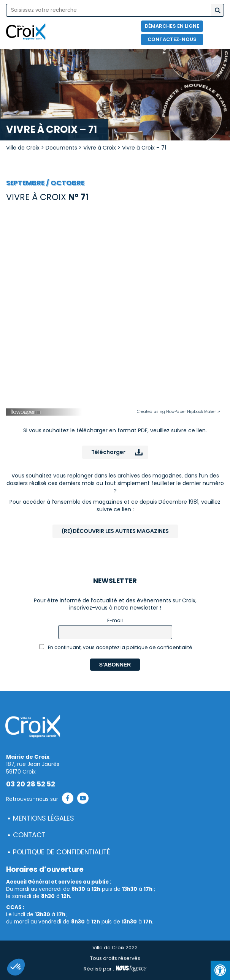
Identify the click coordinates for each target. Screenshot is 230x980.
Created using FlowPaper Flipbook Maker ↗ (178, 412)
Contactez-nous (172, 39)
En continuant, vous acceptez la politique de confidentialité (116, 647)
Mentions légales (44, 818)
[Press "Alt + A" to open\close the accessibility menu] (220, 970)
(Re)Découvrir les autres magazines (115, 531)
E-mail (115, 620)
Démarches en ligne (172, 26)
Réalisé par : (115, 969)
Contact (29, 835)
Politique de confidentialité (62, 852)
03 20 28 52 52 (31, 784)
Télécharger (108, 452)
